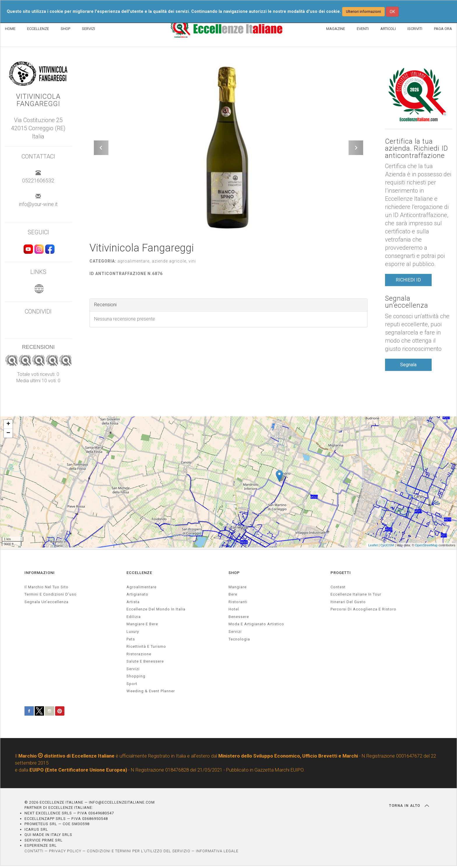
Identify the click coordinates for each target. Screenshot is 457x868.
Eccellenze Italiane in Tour (356, 596)
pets (131, 641)
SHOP (65, 29)
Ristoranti (238, 604)
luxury (133, 634)
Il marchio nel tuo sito (46, 589)
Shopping (136, 678)
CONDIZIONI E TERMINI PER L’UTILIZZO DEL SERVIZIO (139, 853)
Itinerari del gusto (348, 604)
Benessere (239, 619)
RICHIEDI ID (408, 281)
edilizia (134, 619)
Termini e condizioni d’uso (51, 596)
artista (133, 604)
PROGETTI (341, 575)
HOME (10, 29)
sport (132, 686)
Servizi (235, 634)
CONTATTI (34, 853)
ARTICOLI (388, 29)
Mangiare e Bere (142, 626)
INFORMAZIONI (40, 575)
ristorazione (139, 656)
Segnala (408, 366)
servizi (133, 671)
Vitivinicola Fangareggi (38, 100)
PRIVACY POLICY (65, 853)
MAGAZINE (336, 29)
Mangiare (238, 589)
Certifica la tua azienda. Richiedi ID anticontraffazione (417, 149)
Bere (233, 596)
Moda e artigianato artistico (256, 626)
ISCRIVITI (415, 29)
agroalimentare (142, 589)
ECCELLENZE (38, 29)
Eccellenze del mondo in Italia (156, 611)
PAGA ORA (443, 29)
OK (392, 12)
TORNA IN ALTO (409, 808)
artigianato (137, 596)
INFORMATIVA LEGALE (217, 853)
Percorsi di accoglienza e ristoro (363, 611)
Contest (338, 589)
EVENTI (363, 29)
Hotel (234, 611)
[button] (101, 148)
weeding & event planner (151, 693)
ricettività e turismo (146, 648)
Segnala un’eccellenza (407, 303)
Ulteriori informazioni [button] (363, 11)
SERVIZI (88, 29)
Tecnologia (239, 641)
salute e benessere (145, 663)
